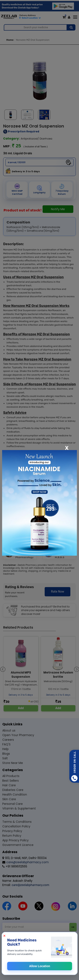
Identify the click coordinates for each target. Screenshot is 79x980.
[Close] (67, 448)
